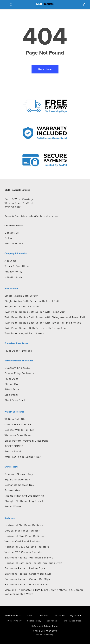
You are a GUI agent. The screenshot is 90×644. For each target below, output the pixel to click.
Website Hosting (45, 635)
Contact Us (12, 233)
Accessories (12, 490)
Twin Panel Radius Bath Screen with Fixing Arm (35, 312)
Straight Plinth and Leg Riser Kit (25, 501)
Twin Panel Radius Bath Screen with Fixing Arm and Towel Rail (45, 317)
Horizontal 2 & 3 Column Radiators (27, 547)
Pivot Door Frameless (18, 351)
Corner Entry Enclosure (19, 373)
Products (44, 616)
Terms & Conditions (17, 266)
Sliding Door (13, 384)
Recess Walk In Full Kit (19, 430)
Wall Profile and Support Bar (23, 457)
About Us (10, 261)
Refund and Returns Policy (45, 626)
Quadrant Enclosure (17, 368)
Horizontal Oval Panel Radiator (24, 536)
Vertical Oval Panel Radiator (23, 541)
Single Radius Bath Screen (22, 296)
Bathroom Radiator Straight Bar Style (28, 574)
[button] (5, 5)
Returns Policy (14, 243)
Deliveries (11, 238)
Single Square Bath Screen (22, 306)
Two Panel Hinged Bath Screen (24, 333)
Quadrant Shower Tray (19, 474)
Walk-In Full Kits (15, 419)
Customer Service (14, 226)
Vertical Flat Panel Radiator (22, 531)
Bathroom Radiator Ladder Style (25, 568)
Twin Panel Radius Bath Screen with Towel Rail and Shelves (43, 323)
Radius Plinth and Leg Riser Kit (24, 496)
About (30, 616)
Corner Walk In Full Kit (19, 425)
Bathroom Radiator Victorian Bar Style (29, 558)
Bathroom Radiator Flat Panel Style (27, 584)
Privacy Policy (13, 272)
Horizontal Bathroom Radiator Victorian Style (33, 563)
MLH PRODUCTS (14, 616)
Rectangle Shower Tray (19, 485)
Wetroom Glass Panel (18, 435)
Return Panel (13, 451)
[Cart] (84, 5)
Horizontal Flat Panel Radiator (24, 525)
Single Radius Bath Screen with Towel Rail (32, 301)
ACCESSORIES (14, 446)
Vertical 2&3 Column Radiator (24, 552)
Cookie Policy (13, 277)
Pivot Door (11, 379)
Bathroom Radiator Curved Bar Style (28, 579)
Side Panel (11, 395)
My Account (76, 616)
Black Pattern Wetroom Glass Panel (27, 441)
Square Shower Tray (17, 480)
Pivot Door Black (15, 400)
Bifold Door (12, 389)
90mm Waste (13, 506)
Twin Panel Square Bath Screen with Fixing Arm (35, 328)
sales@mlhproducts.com (44, 216)
